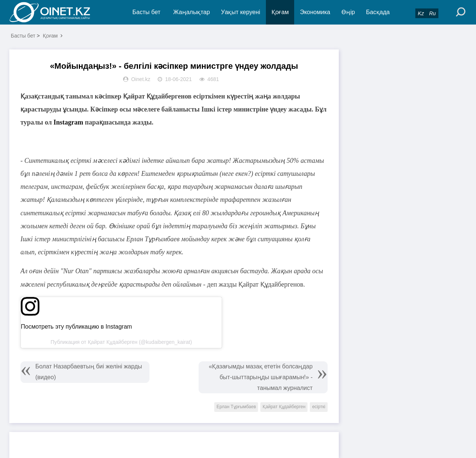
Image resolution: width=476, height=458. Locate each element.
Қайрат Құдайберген (284, 407)
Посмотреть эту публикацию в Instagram (76, 327)
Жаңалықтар (192, 12)
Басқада (378, 12)
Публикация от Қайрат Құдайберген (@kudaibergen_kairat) (121, 342)
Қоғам (280, 12)
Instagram (68, 122)
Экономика (315, 12)
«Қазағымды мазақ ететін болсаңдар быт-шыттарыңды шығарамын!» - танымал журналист (260, 377)
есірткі (319, 407)
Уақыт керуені (240, 12)
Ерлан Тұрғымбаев (236, 407)
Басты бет (146, 12)
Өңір (348, 12)
